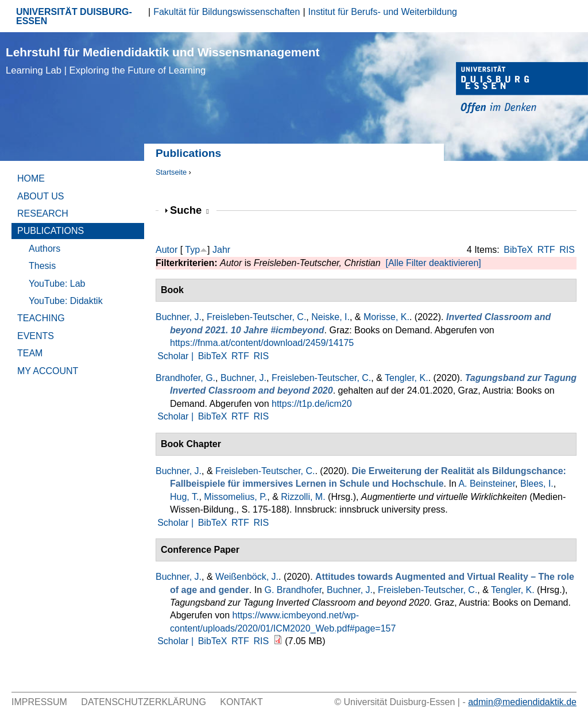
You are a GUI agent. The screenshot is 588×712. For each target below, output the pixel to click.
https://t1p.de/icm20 (312, 404)
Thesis (42, 266)
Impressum (39, 702)
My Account (48, 371)
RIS (567, 250)
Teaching (41, 318)
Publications (51, 231)
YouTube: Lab (57, 284)
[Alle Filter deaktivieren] (433, 263)
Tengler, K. (407, 378)
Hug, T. (184, 497)
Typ (192, 250)
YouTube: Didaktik (66, 301)
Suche (189, 210)
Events (36, 336)
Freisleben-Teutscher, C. (256, 317)
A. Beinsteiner (487, 484)
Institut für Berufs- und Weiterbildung (383, 12)
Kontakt (241, 702)
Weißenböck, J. (247, 577)
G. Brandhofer (293, 590)
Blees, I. (537, 484)
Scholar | (177, 356)
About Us (41, 196)
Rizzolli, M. (303, 497)
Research (43, 213)
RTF (546, 250)
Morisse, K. (386, 317)
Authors (45, 249)
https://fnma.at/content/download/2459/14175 (262, 343)
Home (31, 178)
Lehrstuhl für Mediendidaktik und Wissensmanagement (163, 61)
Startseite (171, 172)
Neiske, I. (330, 317)
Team (30, 353)
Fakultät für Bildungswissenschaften (227, 12)
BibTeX (518, 250)
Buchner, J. (179, 317)
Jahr (221, 250)
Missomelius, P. (235, 497)
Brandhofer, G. (185, 378)
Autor (167, 250)
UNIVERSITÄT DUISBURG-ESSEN (74, 16)
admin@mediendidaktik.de (522, 702)
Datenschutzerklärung (144, 702)
